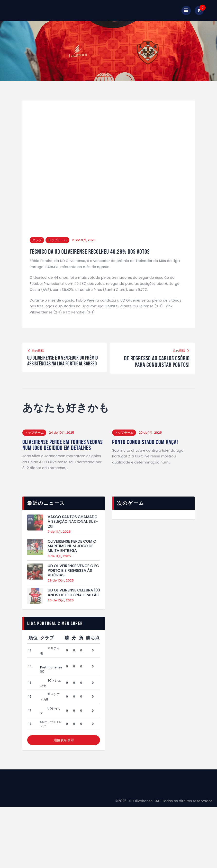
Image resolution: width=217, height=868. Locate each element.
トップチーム (57, 240)
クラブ (37, 240)
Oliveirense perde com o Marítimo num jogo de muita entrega (72, 559)
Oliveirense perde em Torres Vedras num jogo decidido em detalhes (56, 455)
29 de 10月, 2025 (61, 594)
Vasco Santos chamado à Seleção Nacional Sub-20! (73, 535)
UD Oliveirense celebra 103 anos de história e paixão (74, 606)
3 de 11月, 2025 (59, 569)
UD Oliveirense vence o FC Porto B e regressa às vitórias (73, 584)
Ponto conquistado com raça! (146, 449)
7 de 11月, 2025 (59, 545)
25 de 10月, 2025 (61, 613)
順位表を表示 (64, 753)
